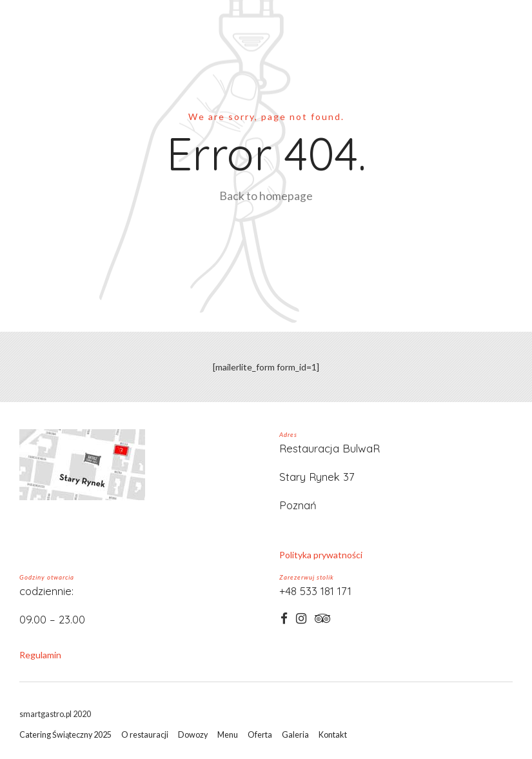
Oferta (260, 735)
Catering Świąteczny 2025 (65, 735)
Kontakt (333, 735)
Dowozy (193, 735)
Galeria (295, 735)
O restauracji (145, 735)
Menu (228, 735)
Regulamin (40, 655)
